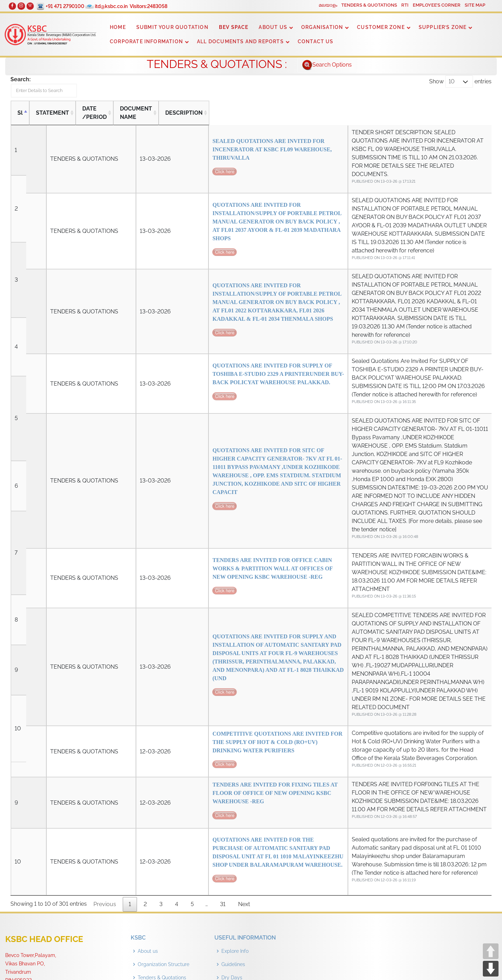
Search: (52, 88)
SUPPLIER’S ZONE (443, 27)
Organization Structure (163, 835)
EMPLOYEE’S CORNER (437, 5)
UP (491, 951)
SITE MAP (475, 5)
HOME (118, 27)
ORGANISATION (322, 27)
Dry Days (232, 849)
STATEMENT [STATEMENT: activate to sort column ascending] (52, 116)
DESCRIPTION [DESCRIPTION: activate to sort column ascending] (278, 116)
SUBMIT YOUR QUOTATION (172, 27)
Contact (147, 862)
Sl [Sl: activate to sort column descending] (20, 116)
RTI (405, 5)
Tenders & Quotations (162, 849)
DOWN (491, 969)
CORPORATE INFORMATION (146, 41)
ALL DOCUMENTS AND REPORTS (240, 41)
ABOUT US (273, 27)
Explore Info (235, 822)
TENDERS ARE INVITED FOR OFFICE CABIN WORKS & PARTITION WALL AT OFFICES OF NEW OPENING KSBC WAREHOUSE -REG (185, 490)
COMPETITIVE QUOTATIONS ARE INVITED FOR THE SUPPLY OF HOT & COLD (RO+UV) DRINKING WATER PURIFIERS (185, 624)
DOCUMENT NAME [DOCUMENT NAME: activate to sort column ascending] (149, 116)
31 (223, 775)
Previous (105, 775)
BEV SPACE (234, 27)
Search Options (327, 65)
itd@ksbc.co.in (114, 6)
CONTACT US (316, 41)
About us (148, 822)
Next (244, 775)
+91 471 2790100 (68, 6)
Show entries (460, 82)
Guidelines (233, 835)
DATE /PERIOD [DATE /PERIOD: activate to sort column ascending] (97, 116)
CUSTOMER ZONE (381, 27)
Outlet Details (237, 862)
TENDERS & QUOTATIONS (369, 5)
